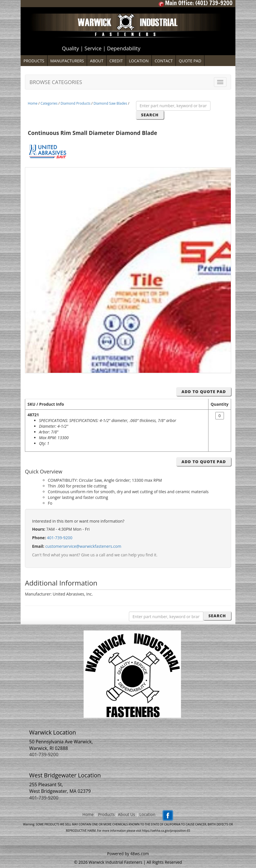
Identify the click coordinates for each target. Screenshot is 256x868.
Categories (49, 103)
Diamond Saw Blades (110, 103)
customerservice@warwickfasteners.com (83, 546)
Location (147, 814)
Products (106, 814)
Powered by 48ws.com (128, 854)
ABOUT (97, 61)
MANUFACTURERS (67, 61)
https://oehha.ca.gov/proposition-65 (166, 831)
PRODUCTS (34, 61)
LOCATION (139, 61)
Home (33, 103)
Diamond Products (76, 103)
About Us (127, 814)
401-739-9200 (60, 538)
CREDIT (116, 61)
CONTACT (164, 61)
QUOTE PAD (190, 61)
